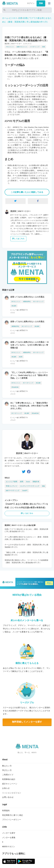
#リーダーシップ (38, 302)
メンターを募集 (9, 838)
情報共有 (36, 482)
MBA (44, 486)
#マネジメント (16, 302)
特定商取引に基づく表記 (13, 815)
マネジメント (10, 47)
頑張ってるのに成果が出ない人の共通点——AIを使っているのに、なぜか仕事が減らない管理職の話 (30, 345)
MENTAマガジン (9, 847)
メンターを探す (9, 833)
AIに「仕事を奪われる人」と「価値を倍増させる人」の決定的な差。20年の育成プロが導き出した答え (29, 406)
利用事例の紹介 (9, 779)
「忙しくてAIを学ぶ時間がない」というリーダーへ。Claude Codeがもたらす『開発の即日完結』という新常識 (29, 375)
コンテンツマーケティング (30, 486)
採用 (22, 482)
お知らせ (6, 788)
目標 (20, 18)
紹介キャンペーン (10, 784)
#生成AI (14, 306)
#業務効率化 (27, 302)
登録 (41, 3)
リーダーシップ (35, 47)
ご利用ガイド (8, 775)
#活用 (21, 357)
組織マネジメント (22, 47)
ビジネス (13, 18)
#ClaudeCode (15, 387)
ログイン (31, 3)
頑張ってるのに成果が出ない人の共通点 (27, 297)
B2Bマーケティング (13, 491)
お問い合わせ (8, 797)
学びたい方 (7, 770)
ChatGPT (25, 491)
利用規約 (6, 811)
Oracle (28, 482)
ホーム (5, 18)
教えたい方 (7, 766)
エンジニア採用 (12, 482)
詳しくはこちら (18, 239)
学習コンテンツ (12, 486)
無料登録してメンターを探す (27, 722)
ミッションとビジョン (12, 793)
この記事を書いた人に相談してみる (27, 192)
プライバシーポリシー (12, 820)
